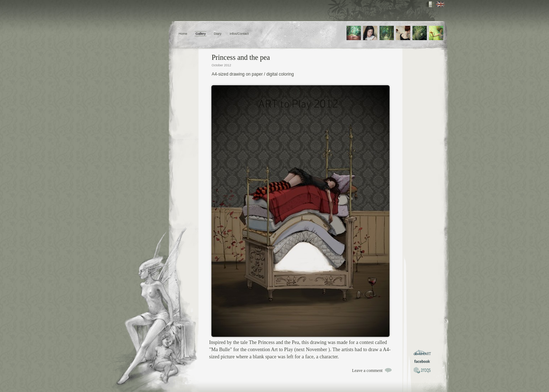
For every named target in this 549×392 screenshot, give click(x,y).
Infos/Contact (239, 34)
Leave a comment (367, 371)
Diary (218, 34)
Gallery (200, 34)
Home (183, 34)
